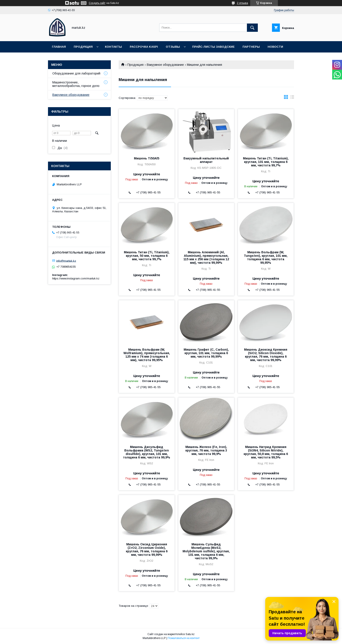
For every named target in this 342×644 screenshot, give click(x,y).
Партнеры (251, 47)
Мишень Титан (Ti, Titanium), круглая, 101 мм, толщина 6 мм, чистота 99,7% (266, 162)
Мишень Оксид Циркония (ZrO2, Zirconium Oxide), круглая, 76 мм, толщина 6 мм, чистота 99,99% (147, 549)
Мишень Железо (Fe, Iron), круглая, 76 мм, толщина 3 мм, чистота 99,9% (206, 450)
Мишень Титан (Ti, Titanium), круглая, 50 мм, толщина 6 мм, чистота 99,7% (147, 256)
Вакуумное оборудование (165, 65)
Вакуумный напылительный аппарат (206, 160)
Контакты (113, 47)
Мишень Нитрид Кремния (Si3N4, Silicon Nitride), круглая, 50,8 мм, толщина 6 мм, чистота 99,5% (266, 452)
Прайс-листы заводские (213, 47)
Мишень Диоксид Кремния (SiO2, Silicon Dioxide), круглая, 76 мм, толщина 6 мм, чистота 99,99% (266, 355)
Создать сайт (97, 3)
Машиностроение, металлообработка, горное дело (76, 84)
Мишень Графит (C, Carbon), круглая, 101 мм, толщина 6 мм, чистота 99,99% (206, 353)
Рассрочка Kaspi (144, 47)
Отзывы (173, 47)
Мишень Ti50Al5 (147, 158)
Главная (59, 47)
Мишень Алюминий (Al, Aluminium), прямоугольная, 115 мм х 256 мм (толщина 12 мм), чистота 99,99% (206, 257)
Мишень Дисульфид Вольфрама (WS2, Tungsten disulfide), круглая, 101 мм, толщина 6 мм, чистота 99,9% (147, 452)
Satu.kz (190, 634)
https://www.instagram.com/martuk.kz (76, 278)
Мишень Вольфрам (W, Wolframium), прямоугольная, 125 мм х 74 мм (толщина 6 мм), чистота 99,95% (147, 355)
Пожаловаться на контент (184, 638)
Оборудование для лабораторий (76, 73)
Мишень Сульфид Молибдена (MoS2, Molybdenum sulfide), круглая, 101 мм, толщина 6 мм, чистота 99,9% (206, 551)
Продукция (83, 47)
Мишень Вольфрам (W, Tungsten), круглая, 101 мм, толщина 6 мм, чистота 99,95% (266, 257)
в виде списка (292, 98)
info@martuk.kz (66, 261)
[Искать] (252, 28)
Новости (275, 47)
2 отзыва (242, 3)
